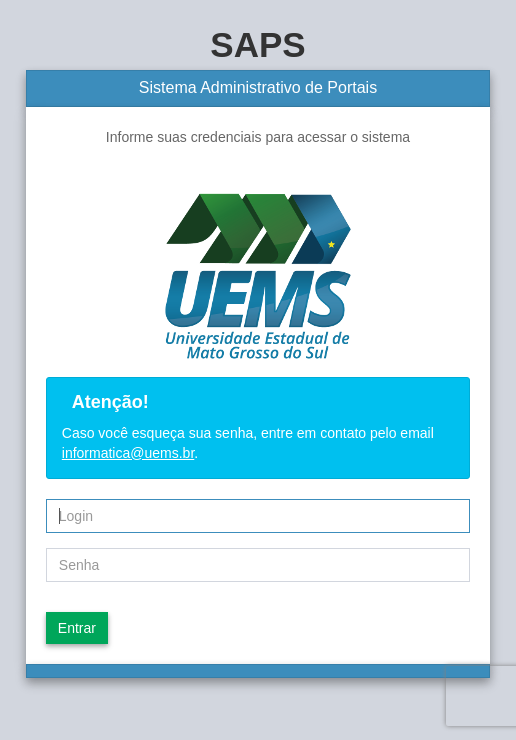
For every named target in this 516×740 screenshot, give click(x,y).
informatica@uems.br (128, 453)
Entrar (77, 628)
